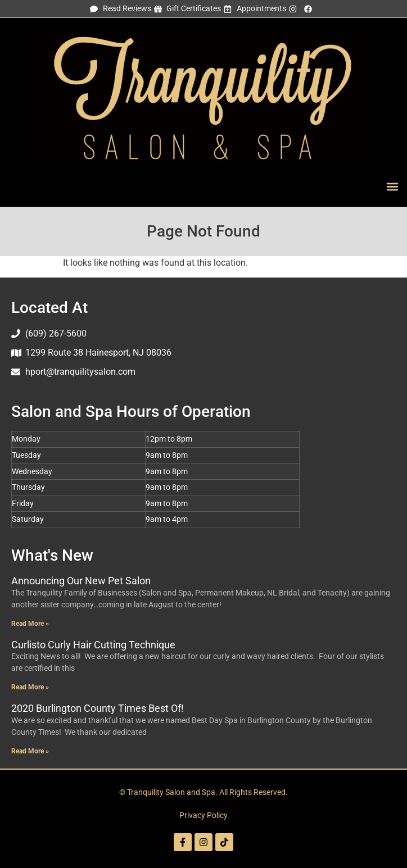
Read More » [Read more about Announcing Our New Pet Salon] (30, 624)
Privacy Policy (203, 815)
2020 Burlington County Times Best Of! (98, 708)
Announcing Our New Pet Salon (81, 581)
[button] (392, 186)
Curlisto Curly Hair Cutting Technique (93, 645)
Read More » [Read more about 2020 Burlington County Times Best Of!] (30, 751)
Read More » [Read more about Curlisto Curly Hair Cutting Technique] (30, 687)
